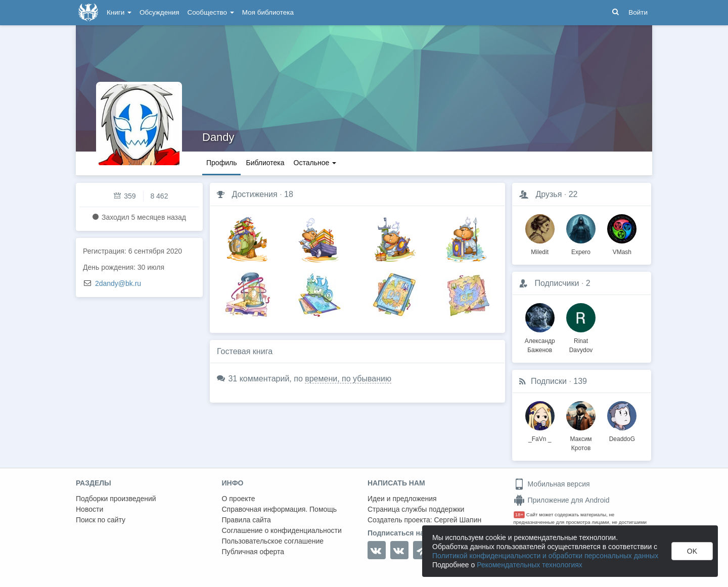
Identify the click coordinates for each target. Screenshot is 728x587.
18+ (519, 515)
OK (692, 551)
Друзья (549, 194)
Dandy (218, 137)
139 (580, 381)
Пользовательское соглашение (273, 541)
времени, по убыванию (348, 379)
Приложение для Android (562, 500)
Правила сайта (246, 520)
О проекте (239, 499)
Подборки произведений (116, 499)
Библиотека (265, 163)
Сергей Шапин (458, 520)
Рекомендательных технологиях (530, 565)
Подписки (549, 381)
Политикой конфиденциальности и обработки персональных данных (545, 556)
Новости (89, 509)
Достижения (254, 194)
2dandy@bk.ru (118, 283)
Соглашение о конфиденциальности (282, 530)
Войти (638, 12)
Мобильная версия (552, 484)
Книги (119, 12)
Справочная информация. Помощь (280, 509)
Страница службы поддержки (416, 509)
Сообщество (211, 12)
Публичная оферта (253, 552)
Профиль (221, 163)
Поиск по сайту (101, 520)
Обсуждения (159, 12)
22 (573, 194)
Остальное (315, 163)
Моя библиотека (268, 12)
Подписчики (557, 283)
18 (289, 194)
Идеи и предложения (402, 499)
